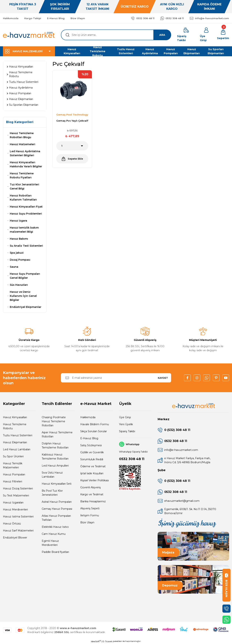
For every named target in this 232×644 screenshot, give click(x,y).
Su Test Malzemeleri (16, 495)
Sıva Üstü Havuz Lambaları (52, 475)
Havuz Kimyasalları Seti (57, 484)
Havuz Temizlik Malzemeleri (13, 465)
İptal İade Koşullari (92, 473)
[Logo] (29, 35)
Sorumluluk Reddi (92, 459)
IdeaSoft (96, 641)
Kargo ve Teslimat (92, 494)
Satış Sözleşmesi (91, 445)
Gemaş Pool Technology (72, 115)
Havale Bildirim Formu (95, 424)
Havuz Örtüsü (12, 524)
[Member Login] (206, 35)
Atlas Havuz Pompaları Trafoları (56, 518)
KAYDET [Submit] (163, 378)
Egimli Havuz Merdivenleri (50, 543)
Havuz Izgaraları (13, 503)
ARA (162, 35)
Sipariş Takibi (127, 431)
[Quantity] (72, 146)
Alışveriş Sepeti (90, 508)
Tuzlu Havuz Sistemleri (18, 435)
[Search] (116, 35)
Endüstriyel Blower (15, 538)
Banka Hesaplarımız (93, 501)
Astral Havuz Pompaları (57, 502)
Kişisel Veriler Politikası (94, 480)
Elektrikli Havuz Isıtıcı (55, 527)
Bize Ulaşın (87, 522)
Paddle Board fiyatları (55, 552)
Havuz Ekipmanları (15, 442)
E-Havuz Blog (89, 438)
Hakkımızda (88, 417)
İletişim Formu (90, 515)
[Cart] (223, 35)
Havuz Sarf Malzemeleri (18, 531)
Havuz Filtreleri (13, 481)
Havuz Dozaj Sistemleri (18, 488)
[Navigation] (29, 51)
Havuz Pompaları (14, 474)
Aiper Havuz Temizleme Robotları (57, 434)
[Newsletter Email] (116, 378)
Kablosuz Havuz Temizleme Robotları (55, 457)
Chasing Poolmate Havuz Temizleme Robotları (54, 421)
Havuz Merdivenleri (15, 510)
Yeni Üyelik (126, 424)
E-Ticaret (107, 641)
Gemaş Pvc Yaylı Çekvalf (72, 121)
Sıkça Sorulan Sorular (94, 431)
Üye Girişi (125, 417)
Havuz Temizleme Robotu (15, 426)
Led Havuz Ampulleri (55, 466)
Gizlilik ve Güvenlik (92, 452)
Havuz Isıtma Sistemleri (18, 517)
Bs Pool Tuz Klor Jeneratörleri (52, 493)
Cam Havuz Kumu (54, 534)
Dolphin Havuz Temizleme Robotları (55, 446)
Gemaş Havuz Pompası (57, 509)
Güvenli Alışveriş (91, 487)
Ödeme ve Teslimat (93, 466)
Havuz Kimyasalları (15, 417)
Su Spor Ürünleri (13, 456)
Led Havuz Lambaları (17, 449)
